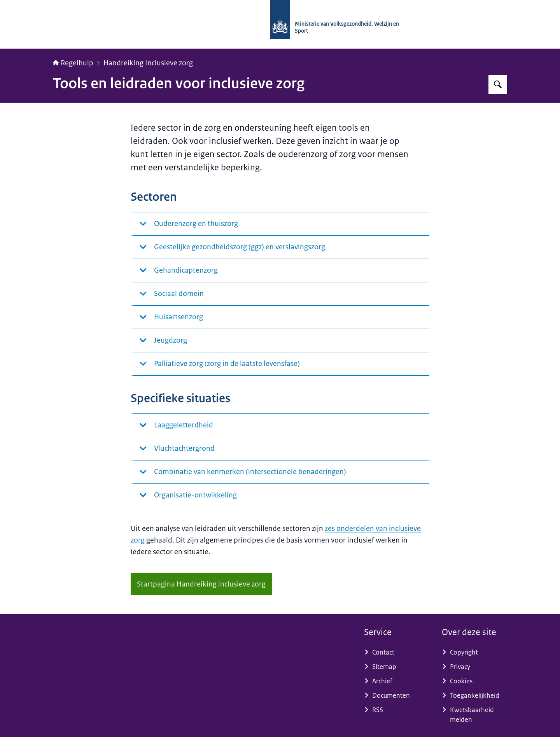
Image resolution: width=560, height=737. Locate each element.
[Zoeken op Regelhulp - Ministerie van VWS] (498, 84)
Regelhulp (73, 63)
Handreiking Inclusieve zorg (148, 63)
